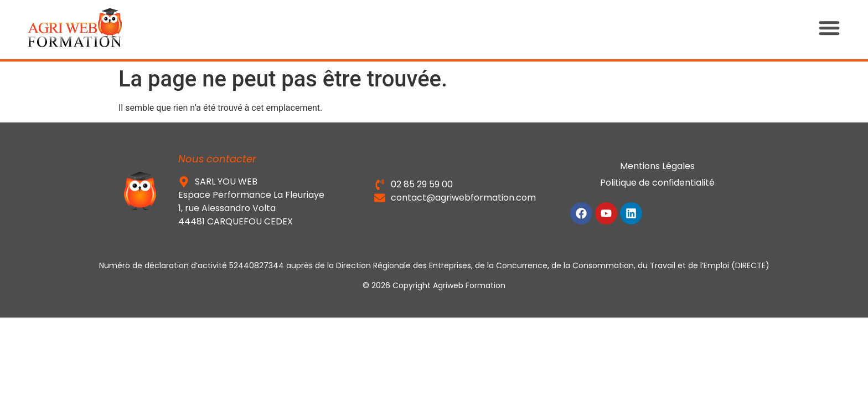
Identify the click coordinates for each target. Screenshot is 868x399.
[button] (840, 28)
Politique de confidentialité (657, 183)
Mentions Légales (657, 166)
